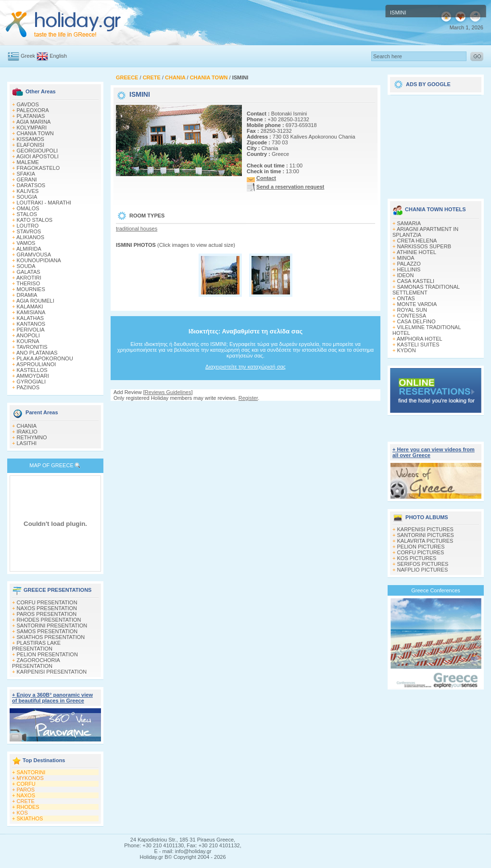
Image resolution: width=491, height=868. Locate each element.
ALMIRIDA (29, 249)
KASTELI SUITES (418, 345)
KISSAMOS (31, 139)
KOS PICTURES (417, 558)
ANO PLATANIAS (37, 353)
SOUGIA (27, 197)
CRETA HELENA (417, 241)
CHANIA (27, 426)
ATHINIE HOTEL (416, 252)
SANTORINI (31, 772)
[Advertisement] (436, 143)
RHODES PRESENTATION (49, 620)
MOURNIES (31, 289)
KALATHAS (31, 318)
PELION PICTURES (421, 547)
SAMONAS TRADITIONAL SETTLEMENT (426, 290)
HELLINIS (409, 269)
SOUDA (26, 266)
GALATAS (29, 272)
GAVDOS (28, 104)
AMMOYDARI (33, 376)
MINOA (406, 258)
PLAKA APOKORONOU (45, 358)
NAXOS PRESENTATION (47, 608)
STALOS (27, 214)
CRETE (26, 801)
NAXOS (26, 795)
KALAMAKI (30, 306)
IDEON (406, 275)
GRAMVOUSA (34, 255)
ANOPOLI (28, 335)
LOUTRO (28, 226)
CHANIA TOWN (35, 133)
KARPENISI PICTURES (425, 529)
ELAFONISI (31, 145)
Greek (28, 56)
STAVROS (29, 231)
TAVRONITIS (32, 347)
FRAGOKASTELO (38, 168)
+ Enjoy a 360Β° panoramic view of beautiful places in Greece (52, 698)
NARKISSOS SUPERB (424, 246)
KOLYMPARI (32, 128)
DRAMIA (27, 295)
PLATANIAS (31, 116)
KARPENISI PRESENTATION (52, 672)
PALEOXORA (33, 110)
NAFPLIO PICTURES (423, 570)
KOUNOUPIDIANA (39, 260)
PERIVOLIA (31, 330)
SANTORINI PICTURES (426, 535)
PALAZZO (409, 264)
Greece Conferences (436, 590)
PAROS (26, 790)
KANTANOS (31, 324)
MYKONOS (30, 778)
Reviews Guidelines (168, 392)
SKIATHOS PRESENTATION (51, 637)
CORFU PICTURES (421, 552)
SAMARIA (409, 223)
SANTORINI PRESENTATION (52, 625)
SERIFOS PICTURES (423, 564)
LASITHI (27, 443)
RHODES (28, 807)
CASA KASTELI (416, 281)
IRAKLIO (27, 432)
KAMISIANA (31, 312)
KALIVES (28, 191)
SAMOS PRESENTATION (47, 631)
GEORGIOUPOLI (38, 151)
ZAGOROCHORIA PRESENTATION (36, 663)
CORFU (26, 784)
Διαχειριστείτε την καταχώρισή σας (245, 367)
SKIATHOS (30, 818)
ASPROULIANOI (36, 364)
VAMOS (26, 243)
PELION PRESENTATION (47, 654)
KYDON (407, 350)
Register (248, 398)
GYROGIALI (31, 382)
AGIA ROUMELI (35, 301)
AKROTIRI (29, 278)
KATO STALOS (35, 220)
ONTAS (406, 298)
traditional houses (137, 229)
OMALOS (28, 208)
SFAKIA (26, 174)
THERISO (28, 283)
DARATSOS (31, 185)
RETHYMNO (32, 437)
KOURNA (28, 341)
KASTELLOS (32, 370)
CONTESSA (412, 316)
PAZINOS (28, 387)
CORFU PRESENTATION (47, 602)
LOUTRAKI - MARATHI (44, 203)
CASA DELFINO (416, 321)
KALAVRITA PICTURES (425, 541)
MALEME (28, 162)
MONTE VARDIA (417, 304)
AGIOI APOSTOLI (38, 156)
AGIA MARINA (34, 122)
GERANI (27, 179)
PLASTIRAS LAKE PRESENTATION (36, 646)
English (58, 56)
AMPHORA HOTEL (420, 339)
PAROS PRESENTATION (47, 614)
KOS (22, 813)
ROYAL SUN (412, 310)
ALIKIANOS (30, 237)
